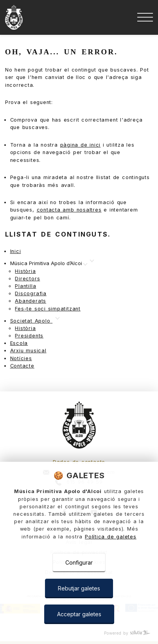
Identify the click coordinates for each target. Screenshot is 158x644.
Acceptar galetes (79, 614)
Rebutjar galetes (79, 588)
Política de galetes (111, 537)
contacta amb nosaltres (69, 210)
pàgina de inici (81, 145)
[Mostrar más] (48, 264)
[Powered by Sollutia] (79, 633)
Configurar (79, 562)
